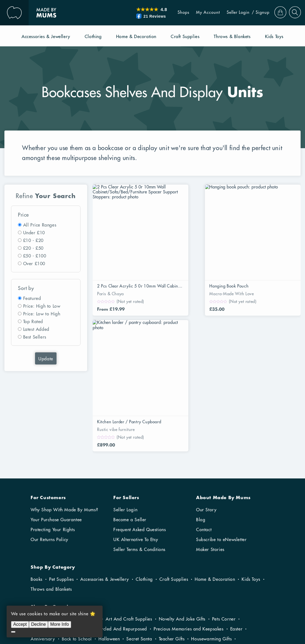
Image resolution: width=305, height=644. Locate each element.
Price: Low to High (42, 314)
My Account (201, 13)
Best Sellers (35, 337)
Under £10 (34, 233)
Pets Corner (224, 529)
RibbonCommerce (259, 610)
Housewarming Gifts (211, 549)
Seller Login (231, 13)
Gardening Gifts (83, 529)
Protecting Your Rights (53, 440)
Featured (32, 299)
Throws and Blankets (51, 500)
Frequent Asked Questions (140, 440)
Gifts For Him (103, 569)
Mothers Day (222, 559)
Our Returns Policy (50, 450)
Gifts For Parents (47, 559)
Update (46, 359)
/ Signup (254, 13)
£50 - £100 (35, 256)
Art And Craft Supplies (129, 529)
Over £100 (34, 264)
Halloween (109, 549)
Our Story (206, 420)
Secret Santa (139, 549)
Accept (20, 624)
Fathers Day (254, 559)
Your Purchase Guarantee (56, 430)
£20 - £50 (33, 248)
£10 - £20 (33, 241)
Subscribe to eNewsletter (221, 450)
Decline (38, 624)
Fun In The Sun (45, 529)
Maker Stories (210, 460)
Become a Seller (130, 430)
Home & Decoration (215, 490)
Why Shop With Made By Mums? (64, 420)
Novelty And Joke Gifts (182, 529)
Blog (201, 430)
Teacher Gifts (172, 549)
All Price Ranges (40, 225)
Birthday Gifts (241, 569)
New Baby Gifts (139, 569)
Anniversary (43, 549)
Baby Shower (110, 559)
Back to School (77, 549)
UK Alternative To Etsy (136, 450)
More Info (60, 624)
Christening (173, 569)
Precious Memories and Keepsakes (189, 539)
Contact (204, 440)
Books (37, 490)
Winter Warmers (185, 559)
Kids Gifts (81, 559)
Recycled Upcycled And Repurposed (110, 539)
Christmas (40, 569)
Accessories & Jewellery (105, 490)
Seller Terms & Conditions (139, 460)
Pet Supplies (61, 490)
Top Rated (33, 322)
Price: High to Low (42, 306)
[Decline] (13, 632)
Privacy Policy (263, 620)
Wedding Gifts (206, 569)
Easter (236, 539)
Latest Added (36, 329)
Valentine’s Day (146, 559)
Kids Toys (251, 490)
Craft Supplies (174, 490)
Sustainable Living (49, 539)
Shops (177, 13)
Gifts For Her (70, 569)
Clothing (144, 490)
